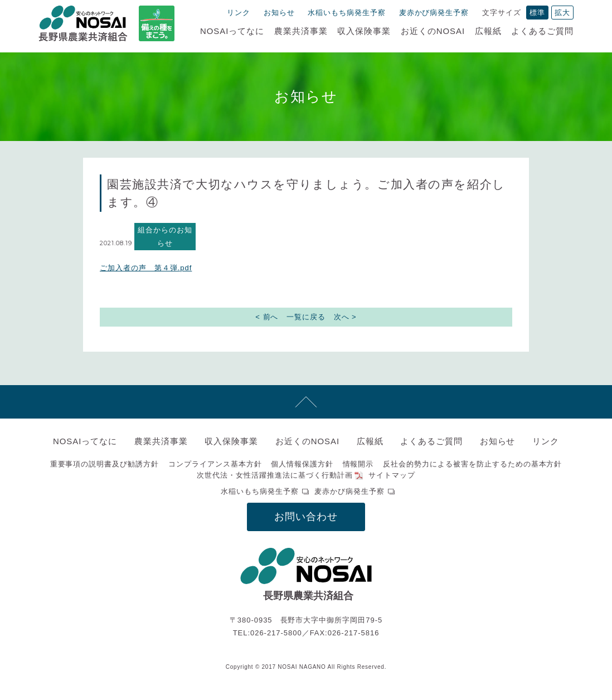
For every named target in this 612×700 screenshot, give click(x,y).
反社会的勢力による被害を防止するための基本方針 (472, 464)
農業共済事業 (301, 31)
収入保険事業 (364, 31)
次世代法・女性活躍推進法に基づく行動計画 (275, 475)
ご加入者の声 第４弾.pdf (146, 268)
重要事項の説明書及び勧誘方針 (105, 464)
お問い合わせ (306, 517)
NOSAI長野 (83, 23)
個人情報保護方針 (302, 464)
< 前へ (267, 317)
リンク (239, 13)
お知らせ (279, 13)
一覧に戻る (306, 317)
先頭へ (306, 402)
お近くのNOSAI (433, 31)
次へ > (345, 317)
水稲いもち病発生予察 (347, 13)
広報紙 (488, 31)
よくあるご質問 (542, 31)
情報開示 (358, 464)
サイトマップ (392, 475)
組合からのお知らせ (165, 236)
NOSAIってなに (232, 31)
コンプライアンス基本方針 (215, 464)
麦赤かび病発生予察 (434, 13)
